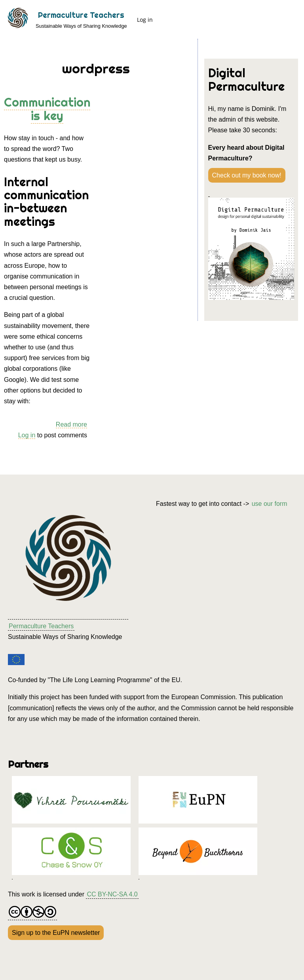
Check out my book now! (247, 175)
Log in (145, 20)
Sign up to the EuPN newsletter (56, 933)
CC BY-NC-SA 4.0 (112, 894)
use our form (270, 504)
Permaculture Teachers (81, 15)
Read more (71, 425)
